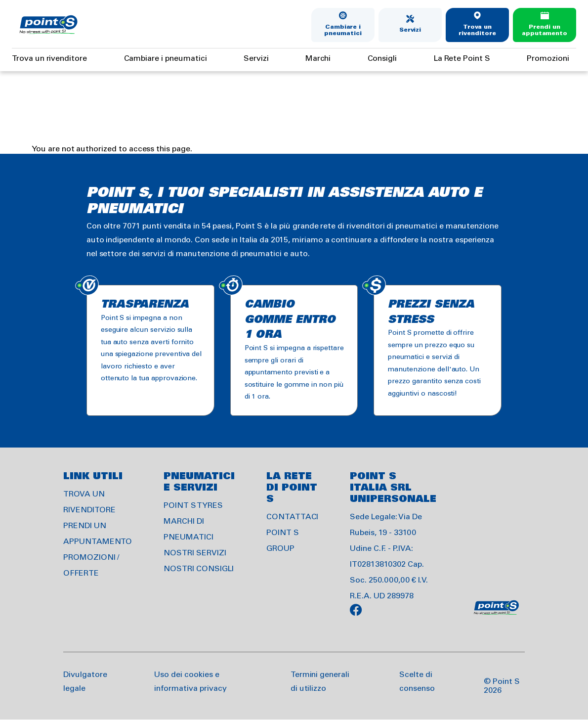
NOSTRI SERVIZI (195, 553)
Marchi (318, 59)
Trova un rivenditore (477, 30)
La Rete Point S (462, 59)
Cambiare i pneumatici (343, 30)
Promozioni (548, 59)
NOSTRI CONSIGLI (198, 569)
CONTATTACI (293, 517)
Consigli (382, 59)
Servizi (410, 30)
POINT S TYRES (193, 506)
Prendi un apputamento (545, 30)
